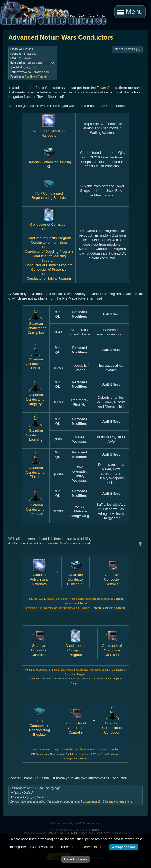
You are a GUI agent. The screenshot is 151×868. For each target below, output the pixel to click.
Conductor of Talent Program (49, 278)
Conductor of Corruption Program (49, 224)
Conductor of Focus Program (49, 238)
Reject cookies (76, 859)
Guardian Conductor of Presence (36, 507)
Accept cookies (124, 847)
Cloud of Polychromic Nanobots (49, 131)
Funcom (95, 830)
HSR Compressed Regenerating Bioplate (49, 193)
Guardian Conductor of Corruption (36, 326)
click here (98, 847)
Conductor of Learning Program (49, 258)
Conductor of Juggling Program (49, 251)
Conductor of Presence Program (49, 272)
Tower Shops (107, 88)
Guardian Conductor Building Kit (49, 162)
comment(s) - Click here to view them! (107, 802)
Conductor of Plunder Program (49, 265)
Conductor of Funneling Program (49, 245)
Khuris (53, 834)
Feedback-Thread (36, 77)
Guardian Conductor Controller (112, 577)
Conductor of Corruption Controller (112, 648)
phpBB (74, 834)
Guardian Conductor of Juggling (36, 397)
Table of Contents (127, 49)
